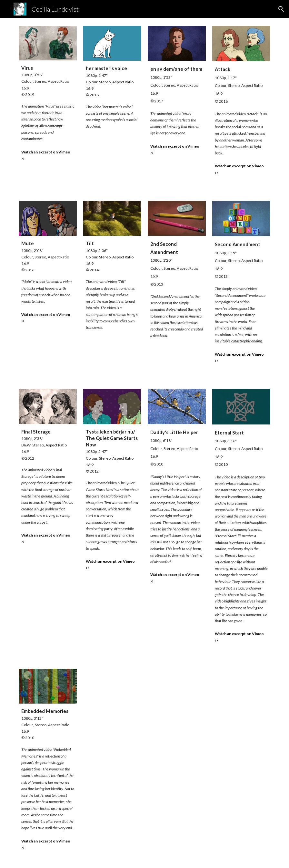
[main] (48, 116)
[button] (281, 9)
